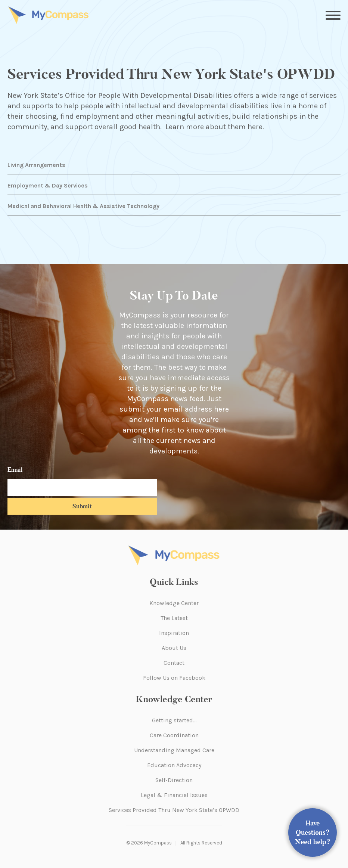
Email (15, 470)
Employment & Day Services (48, 185)
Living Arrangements (36, 165)
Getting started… (174, 720)
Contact (174, 663)
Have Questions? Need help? (313, 833)
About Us (174, 648)
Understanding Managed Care (174, 750)
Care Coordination (174, 735)
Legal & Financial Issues (174, 795)
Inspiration (174, 633)
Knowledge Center (174, 603)
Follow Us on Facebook (174, 678)
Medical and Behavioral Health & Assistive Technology (83, 206)
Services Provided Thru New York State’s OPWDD (174, 810)
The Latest (174, 618)
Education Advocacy (174, 765)
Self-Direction (174, 780)
